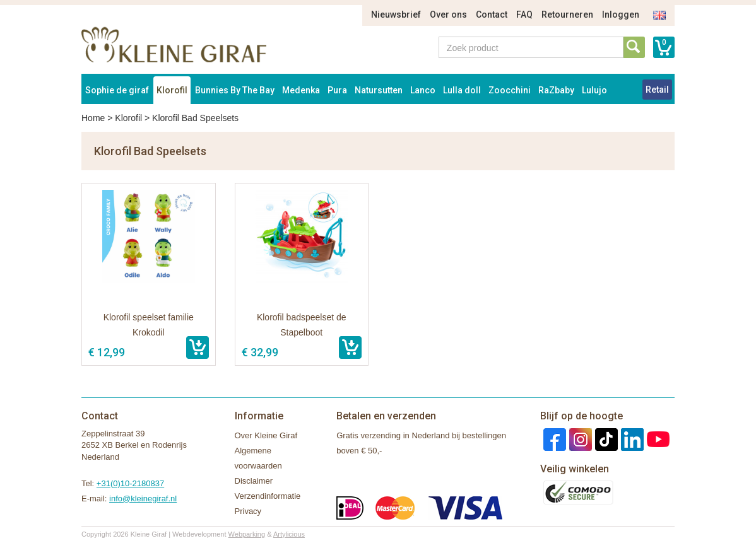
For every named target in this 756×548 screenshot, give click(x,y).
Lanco (423, 90)
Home (93, 118)
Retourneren (567, 15)
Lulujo (594, 90)
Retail (657, 90)
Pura (337, 90)
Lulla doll (462, 90)
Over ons (448, 15)
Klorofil (172, 90)
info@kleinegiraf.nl (143, 498)
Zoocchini (510, 90)
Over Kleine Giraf (266, 435)
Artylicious (289, 534)
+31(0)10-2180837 (130, 483)
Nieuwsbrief (396, 15)
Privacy (248, 511)
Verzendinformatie (268, 496)
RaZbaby (556, 90)
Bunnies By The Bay (235, 90)
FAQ (524, 15)
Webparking (247, 534)
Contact (492, 15)
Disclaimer (254, 481)
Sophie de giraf (117, 90)
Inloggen (621, 15)
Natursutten (379, 90)
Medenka (301, 90)
